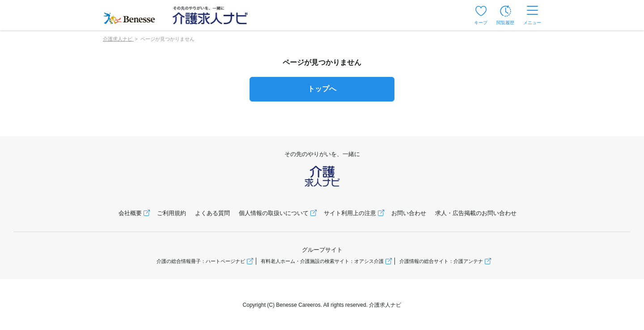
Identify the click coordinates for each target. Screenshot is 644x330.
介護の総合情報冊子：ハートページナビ (201, 261)
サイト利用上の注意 (350, 213)
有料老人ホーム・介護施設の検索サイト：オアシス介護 (322, 261)
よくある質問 (212, 213)
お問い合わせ (409, 213)
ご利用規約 (172, 213)
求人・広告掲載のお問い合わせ (476, 213)
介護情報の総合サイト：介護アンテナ (441, 261)
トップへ (322, 89)
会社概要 (130, 213)
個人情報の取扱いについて (274, 213)
